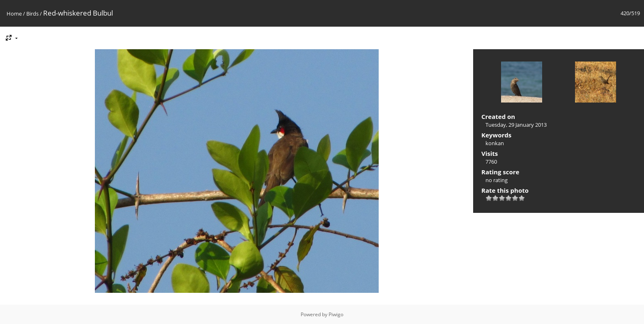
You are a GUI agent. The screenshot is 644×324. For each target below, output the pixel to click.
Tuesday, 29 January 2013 (516, 125)
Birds (32, 14)
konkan (495, 143)
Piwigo (336, 314)
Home (14, 14)
